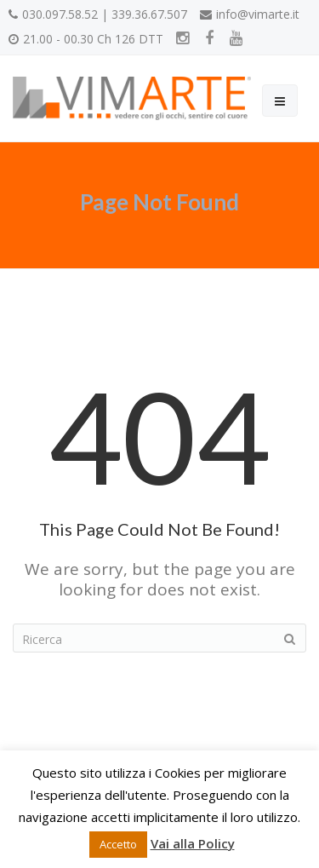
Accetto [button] (118, 844)
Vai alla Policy (193, 843)
